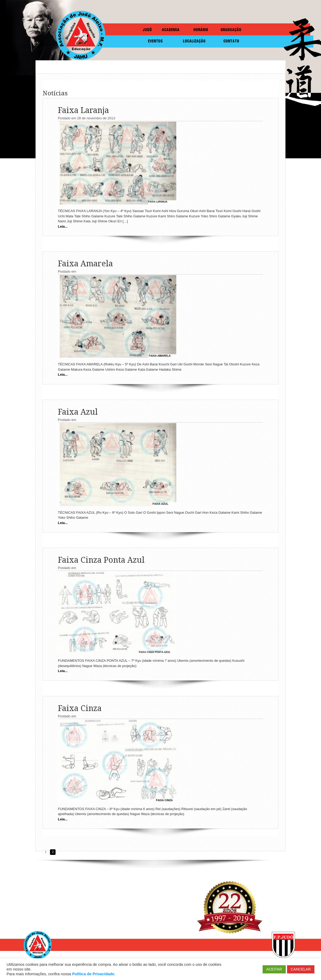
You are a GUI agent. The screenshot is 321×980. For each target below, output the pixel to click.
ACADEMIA (171, 30)
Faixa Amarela (85, 264)
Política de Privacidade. (94, 974)
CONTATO (231, 41)
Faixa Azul (78, 412)
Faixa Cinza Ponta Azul (101, 560)
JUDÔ (147, 30)
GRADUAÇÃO (231, 30)
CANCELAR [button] (301, 969)
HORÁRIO (201, 30)
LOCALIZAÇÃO (194, 41)
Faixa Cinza (80, 708)
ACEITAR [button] (274, 969)
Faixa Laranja (83, 110)
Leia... (63, 226)
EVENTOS (155, 41)
